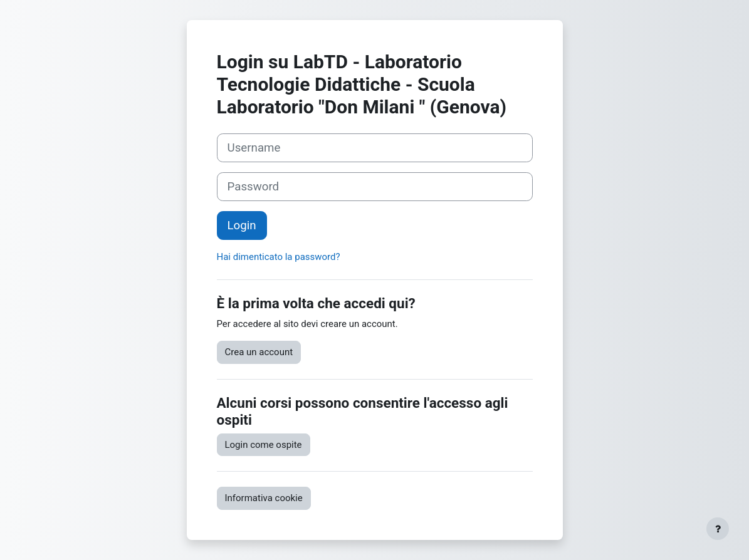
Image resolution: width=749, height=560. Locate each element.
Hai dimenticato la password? (279, 257)
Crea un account (259, 352)
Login (242, 226)
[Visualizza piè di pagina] (718, 529)
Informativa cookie (264, 498)
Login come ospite (264, 445)
